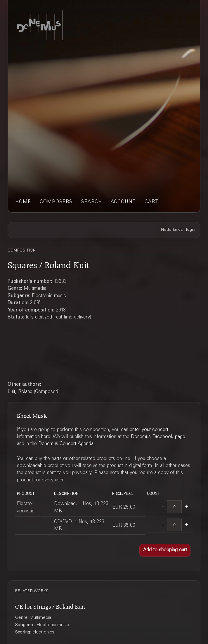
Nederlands (172, 230)
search (92, 202)
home (23, 202)
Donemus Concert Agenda (66, 444)
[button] (165, 550)
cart (152, 202)
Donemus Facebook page (158, 437)
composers (56, 202)
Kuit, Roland (20, 392)
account (123, 202)
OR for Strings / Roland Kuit (50, 606)
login (191, 230)
